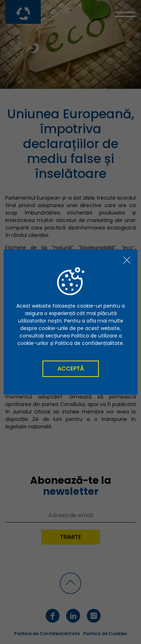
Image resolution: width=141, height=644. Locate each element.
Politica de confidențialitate (89, 343)
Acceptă (71, 369)
